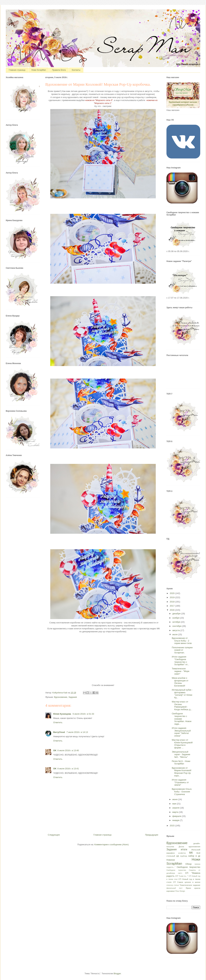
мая (175, 804)
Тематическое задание (190, 885)
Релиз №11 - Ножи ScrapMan (181, 762)
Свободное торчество (176, 870)
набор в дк (194, 856)
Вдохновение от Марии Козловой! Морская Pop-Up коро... (182, 772)
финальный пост (174, 888)
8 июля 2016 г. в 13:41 (68, 769)
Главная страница (17, 70)
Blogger (117, 973)
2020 (172, 593)
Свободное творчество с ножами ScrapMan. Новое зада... (182, 719)
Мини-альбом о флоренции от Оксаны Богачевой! (180, 682)
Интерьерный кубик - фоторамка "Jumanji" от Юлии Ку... (182, 694)
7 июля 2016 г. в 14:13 (77, 732)
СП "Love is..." (182, 876)
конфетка (182, 853)
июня (175, 799)
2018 (172, 602)
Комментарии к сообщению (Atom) (112, 845)
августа (176, 630)
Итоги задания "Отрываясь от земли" (180, 782)
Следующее (54, 835)
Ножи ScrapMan (39, 70)
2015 (172, 826)
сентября (177, 626)
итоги (184, 849)
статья (176, 885)
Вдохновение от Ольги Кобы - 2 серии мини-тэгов (182, 641)
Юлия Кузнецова (62, 714)
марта (176, 812)
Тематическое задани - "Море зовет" (180, 671)
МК (191, 853)
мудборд (184, 856)
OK (55, 750)
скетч (180, 873)
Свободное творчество (188, 867)
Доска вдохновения (189, 846)
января (176, 820)
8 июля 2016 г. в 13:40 (68, 750)
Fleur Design (180, 891)
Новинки (171, 860)
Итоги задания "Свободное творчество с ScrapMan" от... (180, 661)
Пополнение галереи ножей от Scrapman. (182, 650)
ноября (176, 618)
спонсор (170, 885)
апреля (176, 808)
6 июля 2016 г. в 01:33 (83, 714)
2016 (172, 610)
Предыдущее (152, 835)
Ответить (58, 722)
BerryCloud (59, 732)
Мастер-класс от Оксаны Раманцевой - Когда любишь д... (182, 706)
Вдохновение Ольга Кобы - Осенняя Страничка (182, 792)
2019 (172, 597)
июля (175, 634)
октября (177, 622)
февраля (177, 816)
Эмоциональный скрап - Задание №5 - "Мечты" (181, 754)
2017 (172, 606)
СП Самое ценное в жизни (187, 882)
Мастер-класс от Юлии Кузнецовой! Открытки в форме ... (182, 744)
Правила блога (59, 70)
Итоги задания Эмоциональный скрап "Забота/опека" (181, 732)
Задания (73, 697)
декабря (177, 614)
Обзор (189, 864)
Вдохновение (61, 697)
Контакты (76, 70)
